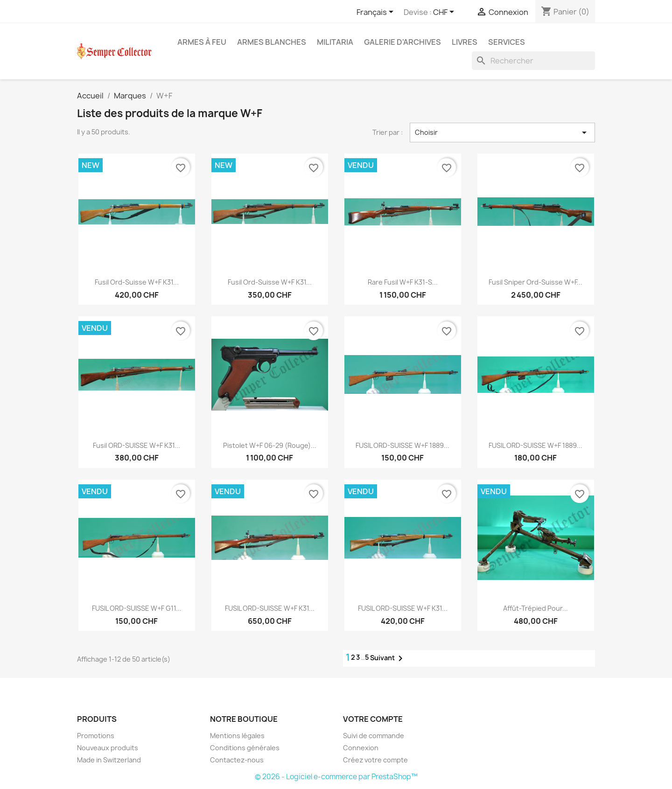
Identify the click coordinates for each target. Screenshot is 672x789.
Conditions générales (245, 748)
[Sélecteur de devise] (445, 13)
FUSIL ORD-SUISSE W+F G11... (137, 608)
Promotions (96, 736)
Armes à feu (202, 42)
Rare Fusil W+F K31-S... (403, 282)
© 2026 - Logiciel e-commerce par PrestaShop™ (336, 777)
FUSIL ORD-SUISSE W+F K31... (270, 608)
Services (507, 42)
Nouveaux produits (108, 748)
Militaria (335, 42)
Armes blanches (272, 42)
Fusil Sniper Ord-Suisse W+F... (535, 282)
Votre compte (373, 719)
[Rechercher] (533, 61)
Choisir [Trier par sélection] (503, 133)
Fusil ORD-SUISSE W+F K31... (136, 445)
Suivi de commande (374, 736)
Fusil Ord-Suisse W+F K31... (137, 282)
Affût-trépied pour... (535, 608)
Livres (465, 42)
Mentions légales (237, 736)
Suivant (388, 658)
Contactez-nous (237, 760)
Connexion (361, 748)
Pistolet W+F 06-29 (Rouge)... (270, 445)
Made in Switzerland (109, 760)
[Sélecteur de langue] (377, 13)
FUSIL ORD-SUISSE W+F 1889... (402, 445)
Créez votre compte (375, 760)
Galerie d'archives (402, 42)
